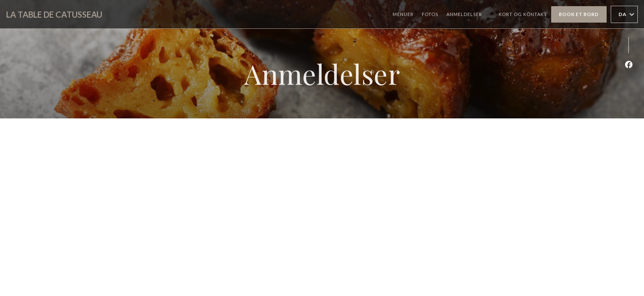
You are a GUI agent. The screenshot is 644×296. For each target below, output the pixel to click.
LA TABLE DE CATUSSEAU (54, 14)
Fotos (430, 14)
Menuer (403, 14)
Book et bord (579, 14)
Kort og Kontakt (523, 14)
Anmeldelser (464, 14)
